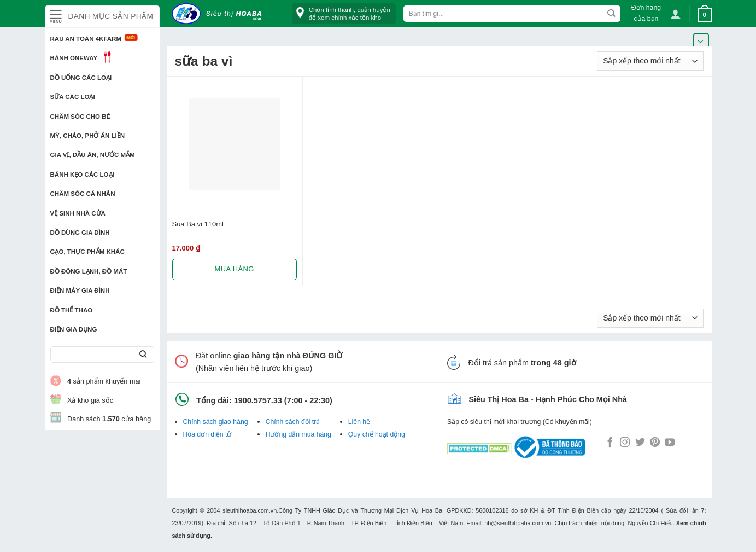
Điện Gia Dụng (74, 329)
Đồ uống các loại (81, 78)
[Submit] (143, 355)
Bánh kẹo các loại (82, 175)
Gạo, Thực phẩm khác (87, 252)
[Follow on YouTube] (670, 443)
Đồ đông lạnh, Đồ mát (89, 271)
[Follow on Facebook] (610, 443)
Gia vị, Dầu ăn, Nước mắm (93, 155)
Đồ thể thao (72, 310)
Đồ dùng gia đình (80, 233)
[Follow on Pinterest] (655, 443)
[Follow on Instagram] (625, 443)
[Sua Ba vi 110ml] (235, 144)
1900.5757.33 (258, 400)
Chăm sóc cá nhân (83, 194)
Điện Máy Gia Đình (80, 290)
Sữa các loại (73, 97)
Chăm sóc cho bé (81, 117)
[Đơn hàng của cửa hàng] (650, 61)
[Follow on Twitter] (640, 443)
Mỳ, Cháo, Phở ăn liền (88, 136)
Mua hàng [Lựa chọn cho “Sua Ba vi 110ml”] (235, 269)
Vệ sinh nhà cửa (78, 213)
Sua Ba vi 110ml (198, 224)
